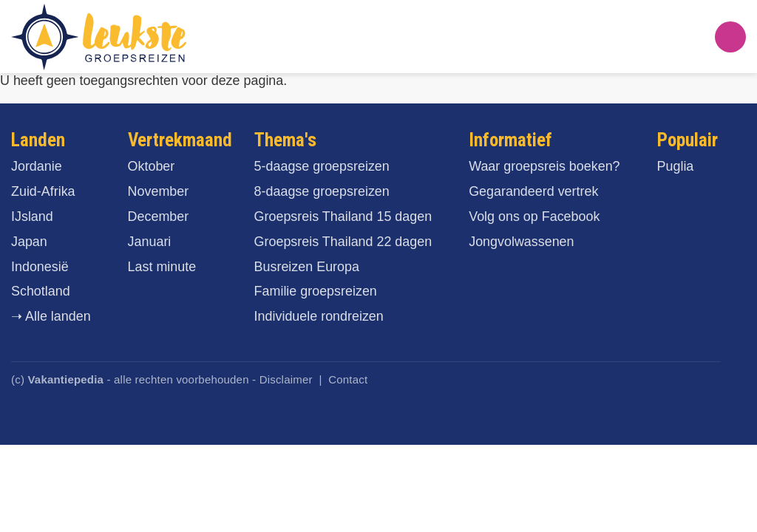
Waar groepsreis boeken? (544, 166)
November (159, 191)
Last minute (162, 267)
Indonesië (40, 267)
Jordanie (37, 166)
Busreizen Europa (307, 267)
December (159, 216)
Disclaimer (286, 379)
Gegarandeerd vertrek (533, 191)
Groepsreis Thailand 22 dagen (343, 242)
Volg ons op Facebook (534, 216)
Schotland (41, 291)
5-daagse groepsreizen (322, 166)
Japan (29, 242)
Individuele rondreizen (319, 316)
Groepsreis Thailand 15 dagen (343, 216)
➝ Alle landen (51, 316)
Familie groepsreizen (316, 291)
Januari (150, 242)
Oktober (152, 166)
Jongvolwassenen (521, 242)
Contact (348, 379)
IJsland (32, 216)
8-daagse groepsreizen (322, 191)
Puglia (676, 166)
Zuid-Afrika (43, 191)
